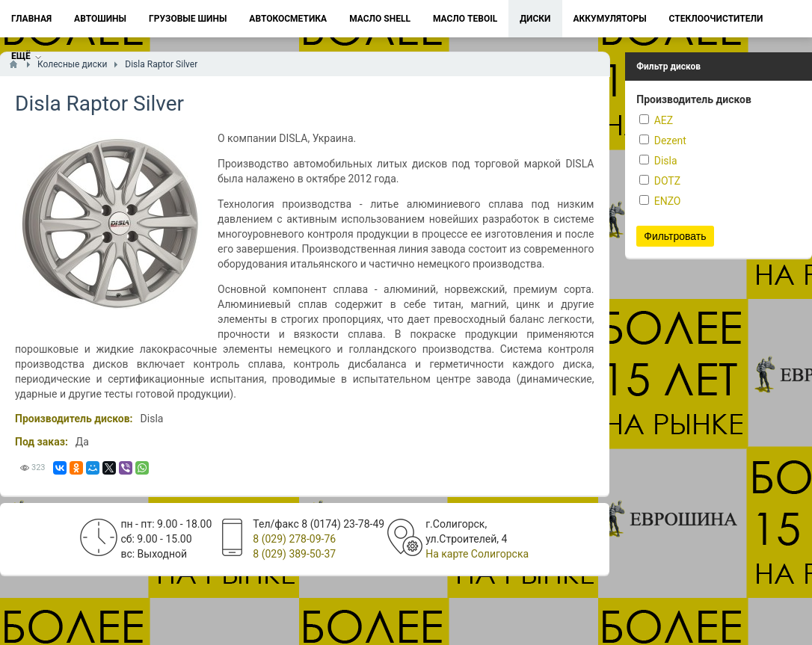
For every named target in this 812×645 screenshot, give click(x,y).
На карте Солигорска (477, 554)
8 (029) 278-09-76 (294, 539)
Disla (658, 161)
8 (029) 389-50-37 (294, 554)
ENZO (660, 201)
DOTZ (660, 181)
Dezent (663, 141)
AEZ (656, 120)
